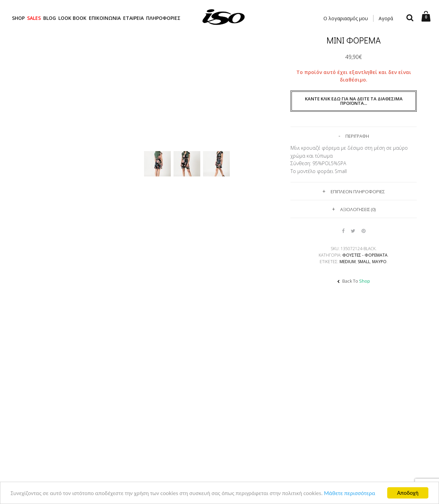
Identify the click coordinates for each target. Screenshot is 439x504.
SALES (34, 18)
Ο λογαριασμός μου (346, 18)
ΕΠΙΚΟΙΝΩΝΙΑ (105, 18)
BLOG (50, 18)
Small (364, 262)
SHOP (18, 18)
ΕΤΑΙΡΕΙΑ (133, 18)
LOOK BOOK (72, 18)
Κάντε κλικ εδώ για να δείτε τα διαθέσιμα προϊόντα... (354, 101)
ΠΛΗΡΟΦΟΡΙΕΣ (163, 18)
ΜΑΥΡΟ (379, 262)
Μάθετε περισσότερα (350, 494)
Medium (348, 262)
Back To (354, 281)
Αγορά (386, 18)
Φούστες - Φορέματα (365, 255)
